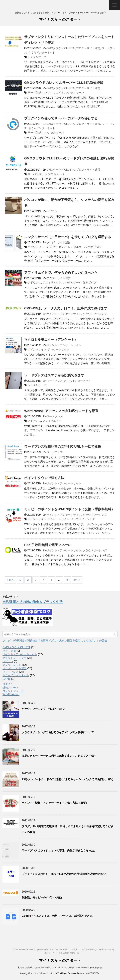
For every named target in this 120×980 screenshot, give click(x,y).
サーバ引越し (36, 93)
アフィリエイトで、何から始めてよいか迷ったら (61, 273)
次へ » (77, 580)
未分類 (7, 679)
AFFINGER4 (94, 973)
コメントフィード (13, 691)
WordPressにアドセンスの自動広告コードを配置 (61, 411)
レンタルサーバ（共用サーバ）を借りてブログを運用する (68, 237)
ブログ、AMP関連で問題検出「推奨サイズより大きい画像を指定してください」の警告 (55, 641)
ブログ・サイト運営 (88, 48)
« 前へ (10, 580)
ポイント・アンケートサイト (64, 314)
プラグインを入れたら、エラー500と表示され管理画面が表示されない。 (65, 874)
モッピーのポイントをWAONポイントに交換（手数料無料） (69, 509)
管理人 (74, 950)
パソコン (52, 211)
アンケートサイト (59, 349)
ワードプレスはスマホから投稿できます (54, 375)
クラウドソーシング (40, 247)
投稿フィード (11, 688)
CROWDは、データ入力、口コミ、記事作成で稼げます (66, 308)
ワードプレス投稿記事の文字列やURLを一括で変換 (63, 447)
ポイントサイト (37, 349)
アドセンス (60, 247)
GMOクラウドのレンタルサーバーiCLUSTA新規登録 (64, 83)
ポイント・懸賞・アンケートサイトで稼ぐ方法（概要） (55, 803)
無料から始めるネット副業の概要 (52, 950)
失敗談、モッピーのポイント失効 (42, 897)
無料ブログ (95, 247)
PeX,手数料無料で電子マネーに (48, 545)
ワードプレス (55, 381)
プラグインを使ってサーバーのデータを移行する (61, 118)
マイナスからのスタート (60, 20)
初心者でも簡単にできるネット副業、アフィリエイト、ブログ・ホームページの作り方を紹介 (60, 968)
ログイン (8, 684)
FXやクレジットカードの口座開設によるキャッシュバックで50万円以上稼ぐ (68, 779)
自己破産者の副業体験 (69, 953)
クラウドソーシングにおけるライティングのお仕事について (58, 732)
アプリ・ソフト (12, 665)
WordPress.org (11, 694)
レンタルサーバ (37, 57)
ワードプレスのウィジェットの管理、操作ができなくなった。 (59, 850)
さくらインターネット (42, 53)
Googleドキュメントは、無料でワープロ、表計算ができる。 (58, 916)
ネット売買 (9, 651)
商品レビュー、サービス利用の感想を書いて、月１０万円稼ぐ (59, 756)
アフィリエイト (55, 93)
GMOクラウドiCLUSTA (61, 48)
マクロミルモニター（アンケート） (51, 340)
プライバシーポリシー (23, 950)
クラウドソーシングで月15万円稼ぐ (43, 709)
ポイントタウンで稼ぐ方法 (44, 478)
